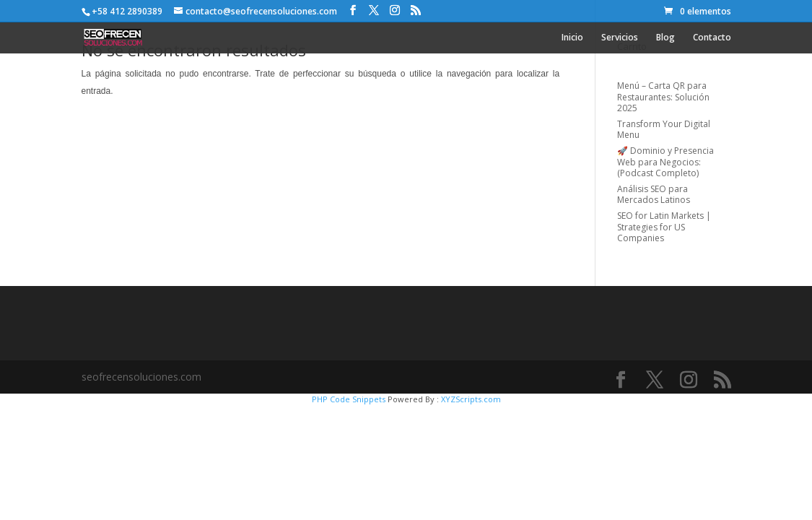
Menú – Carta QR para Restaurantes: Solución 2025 (663, 97)
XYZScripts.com (471, 399)
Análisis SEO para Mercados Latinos (654, 195)
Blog (665, 38)
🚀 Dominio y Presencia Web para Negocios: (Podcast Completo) (665, 162)
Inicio (572, 38)
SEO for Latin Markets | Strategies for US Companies (664, 227)
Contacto (712, 38)
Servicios (620, 38)
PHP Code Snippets (349, 399)
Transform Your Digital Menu (664, 130)
